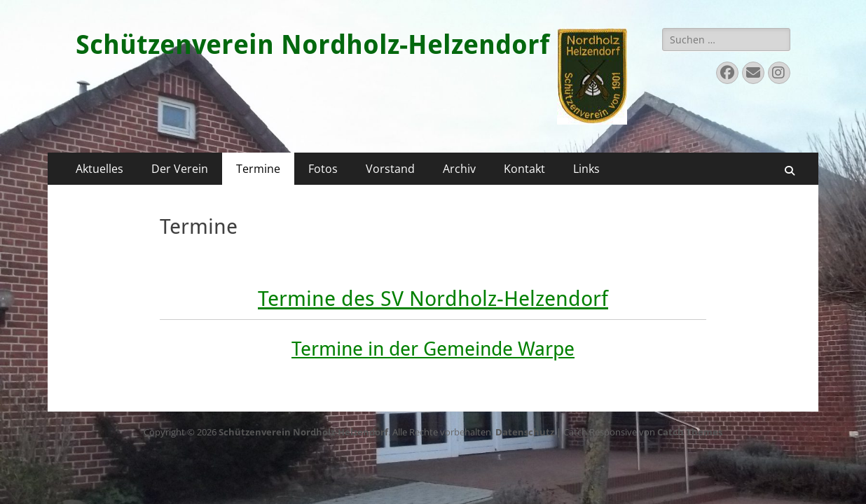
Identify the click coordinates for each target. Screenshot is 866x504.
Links (586, 169)
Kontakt (524, 169)
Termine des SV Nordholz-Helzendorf (433, 299)
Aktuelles (99, 169)
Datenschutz (525, 432)
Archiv (459, 169)
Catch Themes (690, 432)
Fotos (323, 169)
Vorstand (390, 169)
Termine (258, 169)
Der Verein (180, 169)
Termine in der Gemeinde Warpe (433, 349)
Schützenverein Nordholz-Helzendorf (313, 45)
